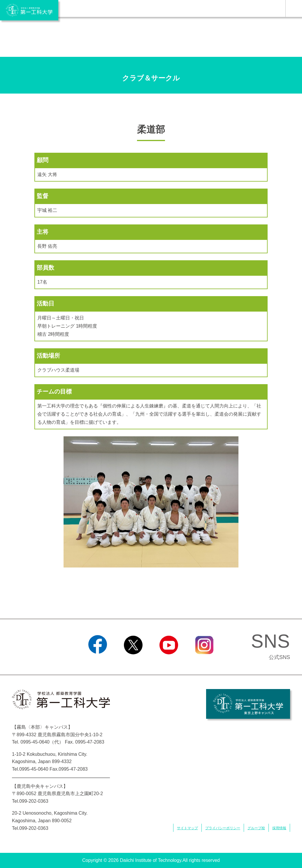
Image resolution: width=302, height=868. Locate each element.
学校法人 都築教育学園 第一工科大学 (29, 10)
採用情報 (279, 828)
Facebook (98, 662)
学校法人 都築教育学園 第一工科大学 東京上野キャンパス (248, 704)
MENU (294, 8)
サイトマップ (187, 828)
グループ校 (256, 828)
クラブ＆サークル (151, 78)
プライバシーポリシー (223, 828)
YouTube (169, 662)
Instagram (204, 662)
